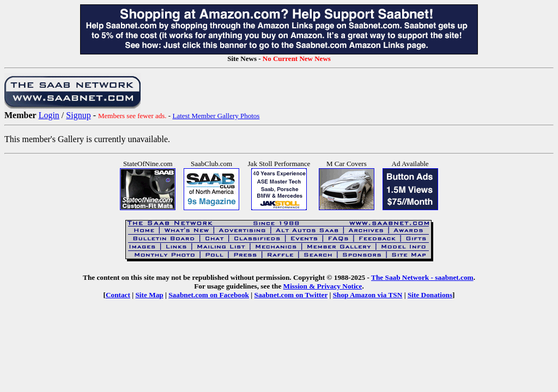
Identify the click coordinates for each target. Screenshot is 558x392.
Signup (78, 115)
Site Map (149, 295)
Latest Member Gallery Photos (216, 116)
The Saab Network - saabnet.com (422, 277)
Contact (118, 295)
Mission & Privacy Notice (323, 286)
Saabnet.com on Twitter (291, 295)
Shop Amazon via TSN (368, 295)
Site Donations (430, 295)
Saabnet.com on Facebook (209, 295)
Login (49, 115)
